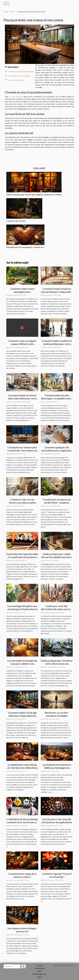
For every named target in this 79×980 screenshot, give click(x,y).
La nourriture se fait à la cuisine (19, 76)
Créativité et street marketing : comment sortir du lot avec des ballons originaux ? (22, 822)
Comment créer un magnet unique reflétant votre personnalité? (22, 344)
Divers (13, 12)
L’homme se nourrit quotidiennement (21, 71)
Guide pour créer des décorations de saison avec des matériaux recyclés (57, 609)
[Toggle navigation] (6, 3)
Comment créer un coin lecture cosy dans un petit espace (22, 503)
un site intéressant (16, 97)
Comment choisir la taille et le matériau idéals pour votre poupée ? (57, 344)
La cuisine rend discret (16, 80)
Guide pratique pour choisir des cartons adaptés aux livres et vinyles (57, 557)
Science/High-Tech (39, 974)
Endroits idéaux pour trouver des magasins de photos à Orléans (34, 195)
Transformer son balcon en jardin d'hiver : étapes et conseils (57, 503)
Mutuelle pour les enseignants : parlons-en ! (25, 247)
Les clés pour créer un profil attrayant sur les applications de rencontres (57, 822)
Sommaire (13, 67)
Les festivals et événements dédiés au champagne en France (57, 768)
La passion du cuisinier (16, 221)
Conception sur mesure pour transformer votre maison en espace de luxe (22, 450)
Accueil (6, 12)
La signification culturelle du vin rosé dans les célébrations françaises (22, 768)
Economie (39, 965)
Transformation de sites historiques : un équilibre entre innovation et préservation (57, 398)
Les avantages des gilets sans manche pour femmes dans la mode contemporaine (22, 609)
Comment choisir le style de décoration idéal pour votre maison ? (22, 398)
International (39, 968)
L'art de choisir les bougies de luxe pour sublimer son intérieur (22, 664)
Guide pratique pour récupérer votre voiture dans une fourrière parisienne (57, 664)
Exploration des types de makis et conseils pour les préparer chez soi (22, 557)
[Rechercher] (12, 966)
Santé (39, 971)
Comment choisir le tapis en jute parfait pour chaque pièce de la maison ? (57, 292)
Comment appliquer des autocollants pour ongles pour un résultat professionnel (57, 450)
